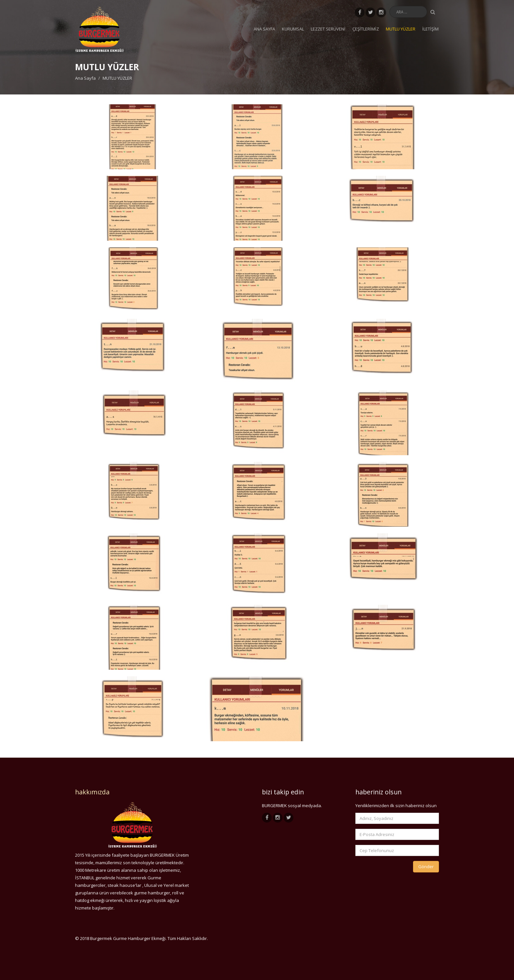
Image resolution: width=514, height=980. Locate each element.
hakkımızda (92, 792)
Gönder (426, 867)
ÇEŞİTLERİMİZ (366, 29)
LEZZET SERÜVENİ (328, 29)
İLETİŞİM (430, 29)
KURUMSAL (293, 29)
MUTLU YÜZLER (401, 29)
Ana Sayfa (264, 29)
